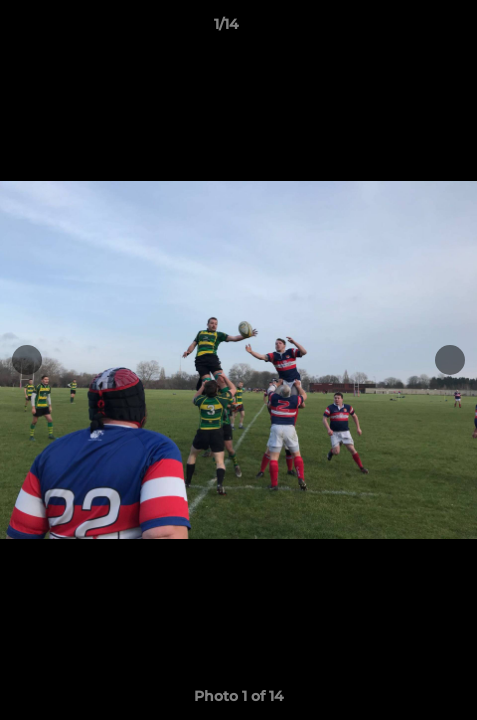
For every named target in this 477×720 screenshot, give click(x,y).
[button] (405, 29)
